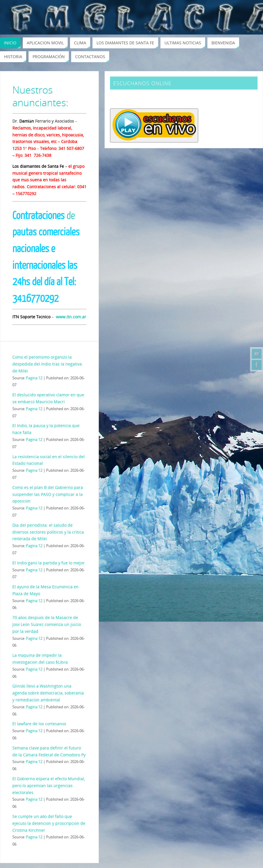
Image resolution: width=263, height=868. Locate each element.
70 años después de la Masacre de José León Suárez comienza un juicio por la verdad (47, 624)
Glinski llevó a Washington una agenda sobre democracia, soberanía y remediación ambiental (48, 693)
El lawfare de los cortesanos (39, 724)
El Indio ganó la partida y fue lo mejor (49, 563)
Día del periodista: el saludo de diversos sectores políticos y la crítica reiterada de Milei (48, 532)
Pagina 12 (34, 378)
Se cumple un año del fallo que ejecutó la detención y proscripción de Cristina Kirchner (49, 823)
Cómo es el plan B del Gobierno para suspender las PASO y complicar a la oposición (48, 494)
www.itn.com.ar (71, 317)
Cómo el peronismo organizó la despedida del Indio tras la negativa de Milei (47, 364)
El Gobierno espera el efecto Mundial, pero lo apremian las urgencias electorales (49, 786)
